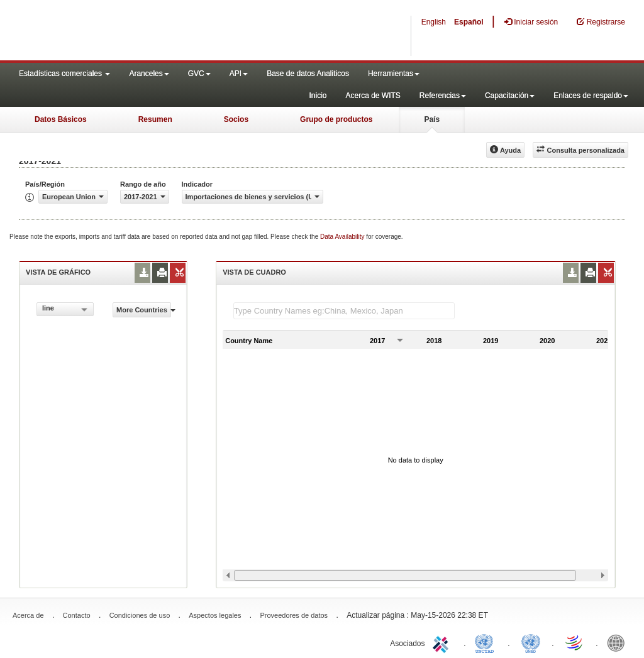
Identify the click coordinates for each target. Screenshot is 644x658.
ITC (443, 642)
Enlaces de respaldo (591, 96)
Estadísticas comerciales (64, 74)
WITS (126, 31)
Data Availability (343, 237)
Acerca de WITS (373, 96)
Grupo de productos (336, 119)
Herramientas (394, 74)
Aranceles (149, 74)
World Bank (619, 642)
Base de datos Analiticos (308, 74)
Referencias (443, 96)
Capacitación (510, 96)
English (434, 22)
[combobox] (65, 309)
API (239, 74)
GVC (199, 74)
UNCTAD (487, 642)
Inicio (318, 96)
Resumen (155, 119)
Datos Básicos (61, 119)
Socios (236, 119)
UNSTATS (531, 642)
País (432, 119)
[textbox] (344, 311)
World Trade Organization (575, 642)
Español (469, 22)
